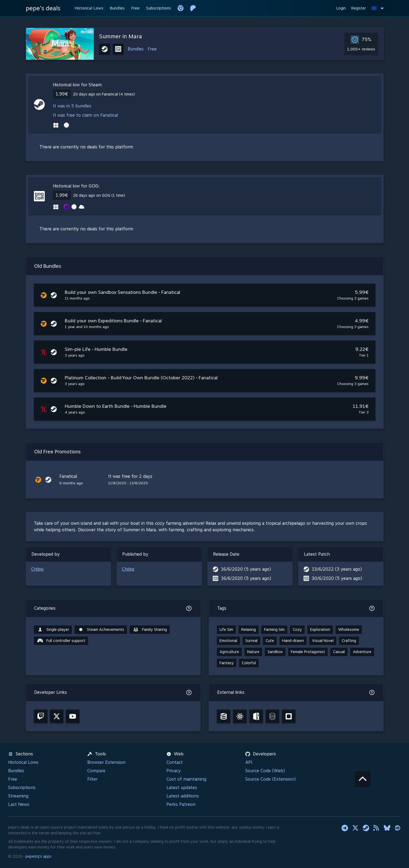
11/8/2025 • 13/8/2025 (128, 483)
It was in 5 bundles (72, 106)
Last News (19, 804)
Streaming (18, 796)
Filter (92, 779)
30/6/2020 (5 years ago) (337, 578)
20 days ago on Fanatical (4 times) (104, 94)
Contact (175, 762)
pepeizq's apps (38, 856)
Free (152, 49)
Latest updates (182, 788)
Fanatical (68, 476)
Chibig (37, 569)
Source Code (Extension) (270, 779)
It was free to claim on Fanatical (85, 115)
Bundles (136, 49)
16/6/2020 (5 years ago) (246, 569)
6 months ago (71, 483)
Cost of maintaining (186, 779)
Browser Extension (106, 762)
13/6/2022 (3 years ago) (337, 569)
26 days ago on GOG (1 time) (99, 195)
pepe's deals (43, 8)
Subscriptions (22, 788)
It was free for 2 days (130, 476)
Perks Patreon (181, 804)
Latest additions (183, 796)
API (249, 762)
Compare (96, 771)
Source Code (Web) (265, 771)
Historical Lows (23, 762)
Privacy (174, 771)
